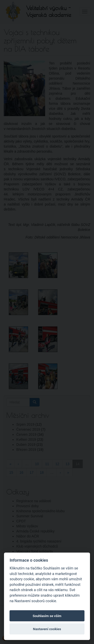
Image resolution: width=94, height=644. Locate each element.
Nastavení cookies (47, 629)
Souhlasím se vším (47, 616)
